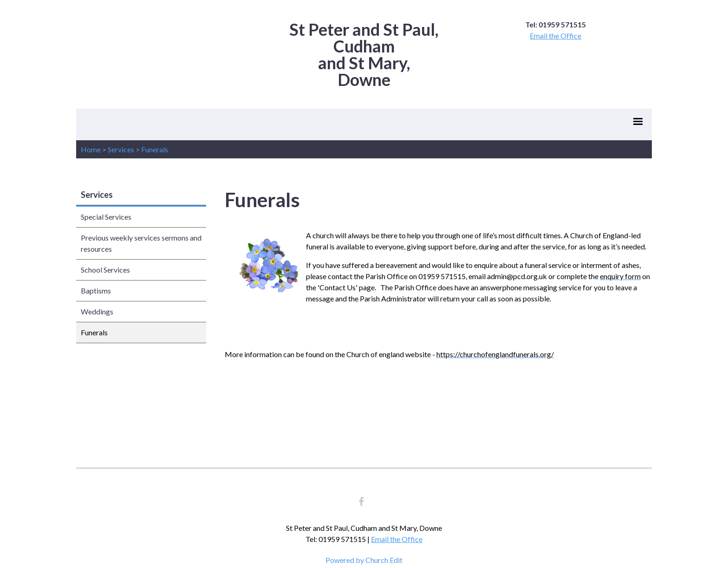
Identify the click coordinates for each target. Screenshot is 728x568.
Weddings (97, 311)
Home (91, 149)
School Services (105, 270)
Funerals (155, 149)
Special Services (106, 217)
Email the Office (556, 36)
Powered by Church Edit (364, 560)
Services (121, 149)
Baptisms (96, 291)
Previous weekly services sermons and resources (141, 243)
